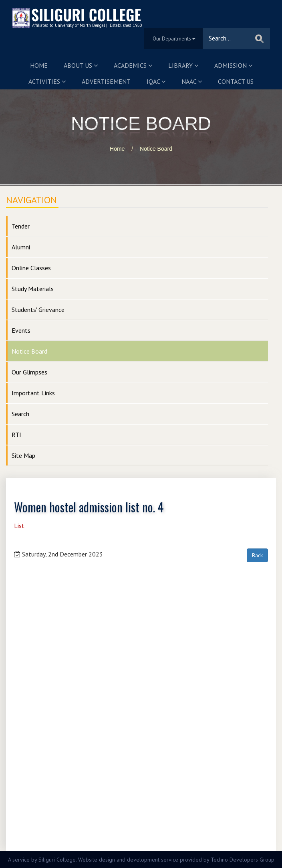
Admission (233, 65)
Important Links (33, 393)
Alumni (21, 247)
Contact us (236, 81)
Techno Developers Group (243, 860)
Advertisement (106, 81)
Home (39, 65)
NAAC (192, 81)
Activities (47, 81)
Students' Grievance (38, 310)
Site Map (23, 455)
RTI (16, 435)
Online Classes (31, 268)
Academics (133, 65)
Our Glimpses (29, 372)
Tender (21, 226)
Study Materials (33, 289)
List (19, 526)
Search (20, 414)
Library (183, 65)
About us (81, 65)
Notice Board (156, 149)
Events (21, 330)
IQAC (156, 81)
